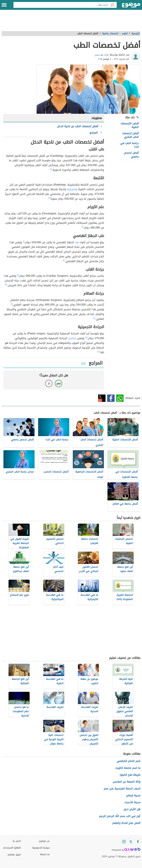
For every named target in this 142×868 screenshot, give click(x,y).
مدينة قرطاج (133, 795)
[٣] (6, 285)
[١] (51, 169)
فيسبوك (111, 398)
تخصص (72, 338)
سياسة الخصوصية (41, 848)
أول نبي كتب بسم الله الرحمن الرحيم (120, 816)
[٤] (94, 318)
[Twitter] (131, 842)
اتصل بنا (17, 841)
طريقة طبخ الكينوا (130, 775)
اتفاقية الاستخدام (12, 848)
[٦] (99, 352)
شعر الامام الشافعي (129, 761)
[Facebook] (138, 842)
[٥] (86, 337)
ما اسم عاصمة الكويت (128, 768)
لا (49, 383)
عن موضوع (44, 841)
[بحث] (112, 5)
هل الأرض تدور (132, 809)
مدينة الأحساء (132, 802)
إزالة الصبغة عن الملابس (126, 782)
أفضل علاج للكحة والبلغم (126, 823)
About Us (45, 854)
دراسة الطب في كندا (130, 145)
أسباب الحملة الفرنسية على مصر (122, 789)
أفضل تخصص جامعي (131, 155)
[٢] (64, 260)
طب (77, 242)
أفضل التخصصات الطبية (130, 125)
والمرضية (72, 189)
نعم (59, 383)
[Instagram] (124, 842)
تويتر (102, 398)
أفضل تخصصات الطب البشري (130, 135)
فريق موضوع (14, 854)
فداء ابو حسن (102, 55)
